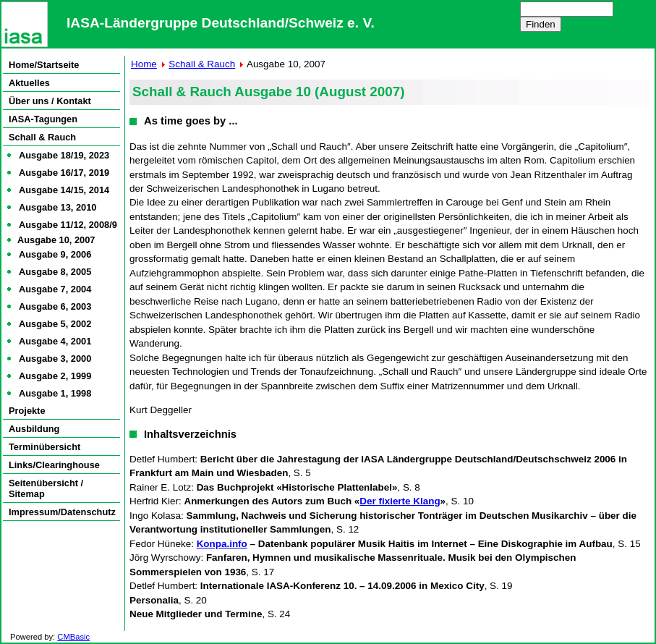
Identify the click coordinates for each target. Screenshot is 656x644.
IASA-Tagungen (43, 119)
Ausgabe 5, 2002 (55, 324)
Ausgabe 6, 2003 (55, 306)
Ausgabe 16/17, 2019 (64, 173)
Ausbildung (34, 429)
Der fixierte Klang (400, 501)
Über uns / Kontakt (50, 101)
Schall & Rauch (42, 137)
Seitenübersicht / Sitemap (46, 488)
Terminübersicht (44, 447)
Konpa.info (222, 544)
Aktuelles (29, 83)
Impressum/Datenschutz (62, 512)
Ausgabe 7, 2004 (55, 289)
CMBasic (73, 637)
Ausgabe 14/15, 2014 (64, 190)
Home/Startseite (44, 65)
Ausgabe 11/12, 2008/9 (68, 225)
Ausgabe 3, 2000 (55, 359)
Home (144, 64)
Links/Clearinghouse (54, 465)
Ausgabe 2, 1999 (55, 376)
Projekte (27, 411)
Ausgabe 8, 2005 (55, 272)
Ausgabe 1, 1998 (55, 393)
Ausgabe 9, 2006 (55, 254)
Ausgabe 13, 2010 (57, 207)
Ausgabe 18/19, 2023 (64, 155)
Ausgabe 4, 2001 (55, 341)
